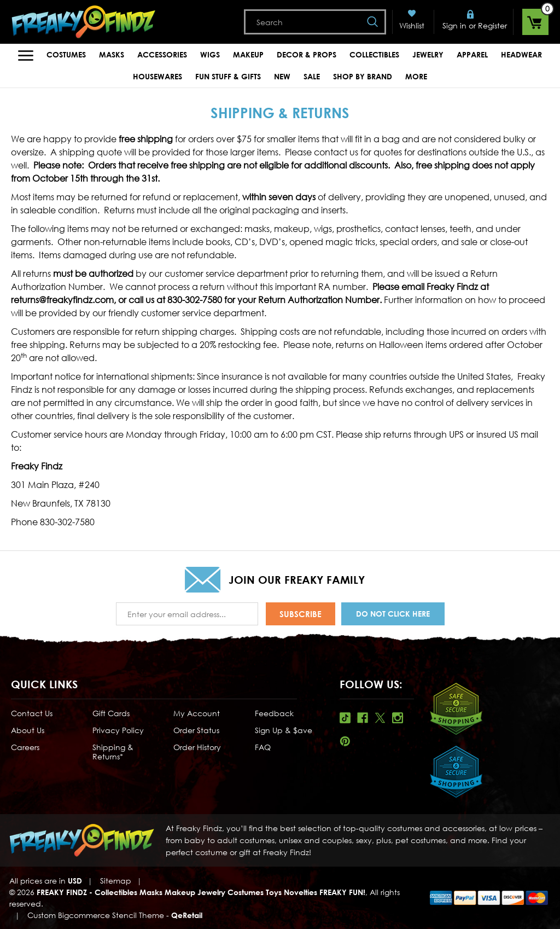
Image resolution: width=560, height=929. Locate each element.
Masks (112, 54)
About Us (28, 730)
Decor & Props (307, 54)
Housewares (157, 76)
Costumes (66, 54)
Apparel (472, 54)
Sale (312, 76)
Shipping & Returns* (113, 752)
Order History (197, 747)
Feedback (274, 713)
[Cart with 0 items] (535, 22)
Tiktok (345, 718)
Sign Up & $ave (284, 730)
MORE (416, 76)
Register (492, 25)
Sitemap (116, 881)
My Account (197, 713)
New (282, 76)
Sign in (454, 25)
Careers (25, 747)
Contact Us (32, 713)
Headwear (521, 54)
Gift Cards (111, 713)
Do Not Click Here (393, 614)
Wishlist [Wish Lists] (412, 25)
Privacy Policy (118, 730)
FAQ (263, 747)
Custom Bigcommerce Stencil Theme (96, 915)
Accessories (162, 54)
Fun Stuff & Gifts (228, 76)
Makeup (248, 54)
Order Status (196, 730)
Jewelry (428, 54)
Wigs (210, 54)
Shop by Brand (363, 76)
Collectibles (374, 54)
